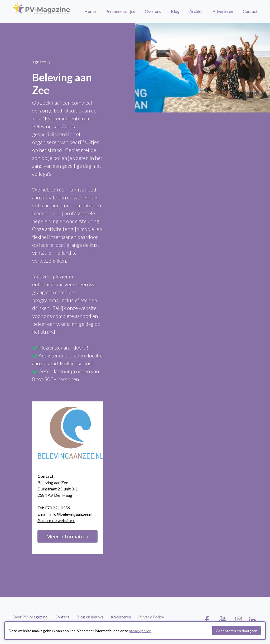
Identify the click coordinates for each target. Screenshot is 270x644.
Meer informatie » (67, 536)
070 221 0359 (57, 508)
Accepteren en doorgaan (237, 631)
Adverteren (223, 11)
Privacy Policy (151, 617)
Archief (196, 11)
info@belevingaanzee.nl (71, 514)
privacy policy (140, 631)
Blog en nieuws (90, 617)
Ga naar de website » (56, 520)
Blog (175, 11)
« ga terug (41, 62)
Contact (250, 11)
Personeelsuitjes (120, 11)
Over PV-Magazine (30, 617)
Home (90, 11)
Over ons (153, 11)
